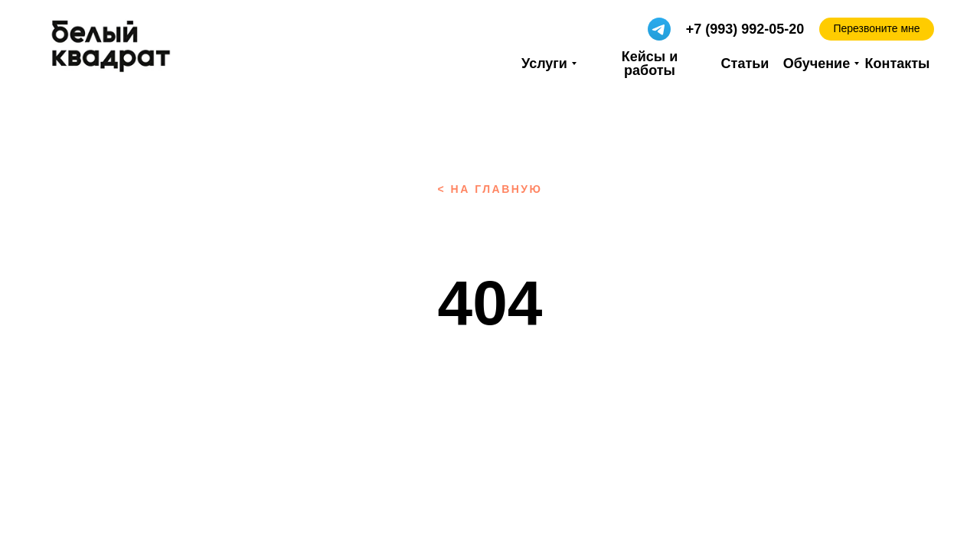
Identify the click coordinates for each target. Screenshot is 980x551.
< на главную (490, 189)
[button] (877, 29)
